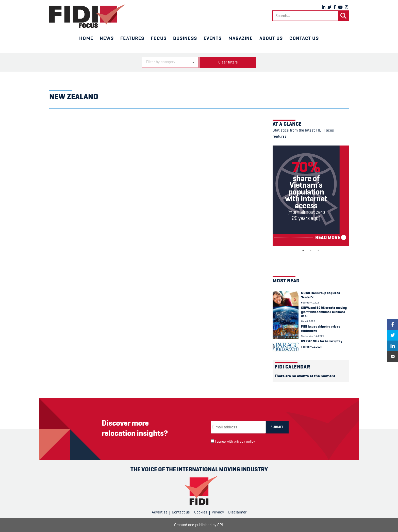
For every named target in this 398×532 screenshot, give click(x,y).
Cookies (201, 512)
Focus (159, 38)
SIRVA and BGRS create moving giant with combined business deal (324, 312)
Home (86, 38)
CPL (221, 525)
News (107, 38)
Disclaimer (237, 512)
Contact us (304, 38)
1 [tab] (303, 250)
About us (271, 38)
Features (132, 38)
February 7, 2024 (311, 303)
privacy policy (244, 441)
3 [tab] (318, 250)
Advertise (160, 512)
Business (185, 38)
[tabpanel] (311, 196)
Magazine (241, 38)
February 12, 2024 (312, 347)
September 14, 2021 (312, 336)
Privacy (218, 512)
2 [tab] (311, 250)
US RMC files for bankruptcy (322, 341)
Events (213, 38)
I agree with (235, 441)
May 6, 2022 (308, 321)
